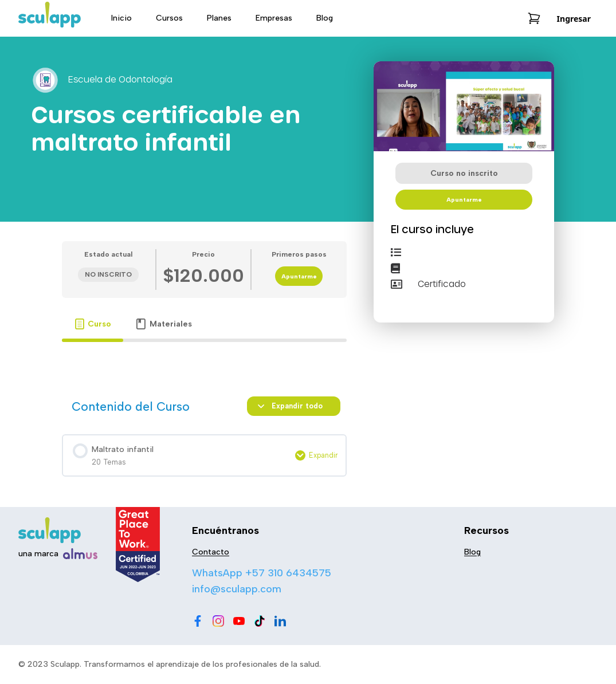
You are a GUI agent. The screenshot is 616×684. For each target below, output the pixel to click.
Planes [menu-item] (219, 18)
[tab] (93, 324)
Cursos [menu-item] (169, 18)
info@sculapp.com (237, 589)
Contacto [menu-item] (211, 552)
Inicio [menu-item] (121, 18)
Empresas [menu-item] (274, 18)
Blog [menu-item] (325, 18)
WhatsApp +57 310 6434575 (262, 573)
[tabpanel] (204, 358)
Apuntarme (299, 276)
